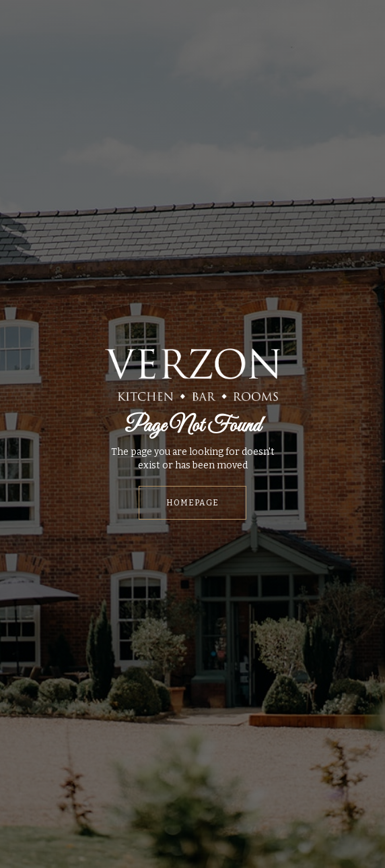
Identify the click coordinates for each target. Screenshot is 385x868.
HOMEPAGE (193, 503)
